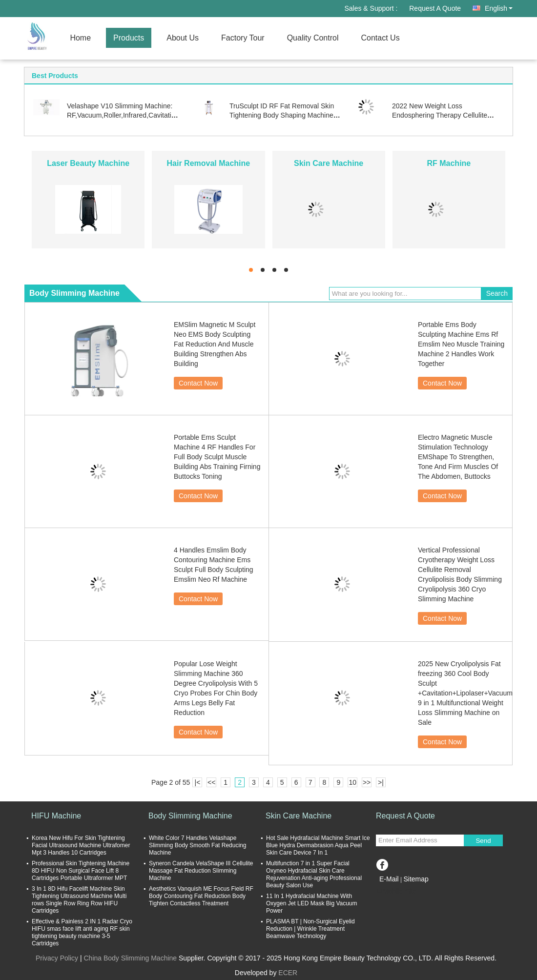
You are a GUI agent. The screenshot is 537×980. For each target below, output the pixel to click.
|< (198, 782)
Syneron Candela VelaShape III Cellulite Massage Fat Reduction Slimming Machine (201, 871)
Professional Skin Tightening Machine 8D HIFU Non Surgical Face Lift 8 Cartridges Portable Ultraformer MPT (81, 871)
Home (80, 38)
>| (381, 782)
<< (211, 782)
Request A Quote (435, 8)
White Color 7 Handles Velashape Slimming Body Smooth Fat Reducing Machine (197, 845)
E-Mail (389, 879)
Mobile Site (396, 891)
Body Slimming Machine (190, 816)
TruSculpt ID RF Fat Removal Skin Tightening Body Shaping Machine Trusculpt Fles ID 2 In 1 (282, 115)
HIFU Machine (56, 816)
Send (483, 841)
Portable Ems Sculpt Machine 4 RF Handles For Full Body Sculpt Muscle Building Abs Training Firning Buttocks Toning (217, 457)
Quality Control (313, 38)
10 (352, 782)
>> (367, 782)
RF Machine (449, 163)
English (499, 8)
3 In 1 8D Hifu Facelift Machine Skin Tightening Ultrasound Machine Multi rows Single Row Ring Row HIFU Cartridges (79, 900)
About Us (183, 38)
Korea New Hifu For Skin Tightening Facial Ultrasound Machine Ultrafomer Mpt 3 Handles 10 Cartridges (81, 845)
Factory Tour (243, 38)
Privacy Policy (57, 958)
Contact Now (198, 383)
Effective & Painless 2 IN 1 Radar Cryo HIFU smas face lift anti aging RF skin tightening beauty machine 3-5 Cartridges (82, 932)
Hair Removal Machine (209, 163)
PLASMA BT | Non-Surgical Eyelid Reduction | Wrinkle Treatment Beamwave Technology (310, 929)
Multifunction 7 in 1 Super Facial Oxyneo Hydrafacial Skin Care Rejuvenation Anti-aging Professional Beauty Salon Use (314, 874)
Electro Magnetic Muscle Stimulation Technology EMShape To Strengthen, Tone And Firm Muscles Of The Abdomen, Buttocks (458, 457)
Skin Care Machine (329, 163)
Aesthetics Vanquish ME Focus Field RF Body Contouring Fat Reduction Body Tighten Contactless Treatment (201, 896)
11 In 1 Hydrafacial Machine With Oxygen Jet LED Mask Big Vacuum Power (312, 903)
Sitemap (416, 879)
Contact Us (380, 38)
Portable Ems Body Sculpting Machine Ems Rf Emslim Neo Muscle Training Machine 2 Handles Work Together (461, 344)
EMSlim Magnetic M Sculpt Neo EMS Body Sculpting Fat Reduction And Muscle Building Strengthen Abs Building (215, 344)
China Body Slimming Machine (130, 958)
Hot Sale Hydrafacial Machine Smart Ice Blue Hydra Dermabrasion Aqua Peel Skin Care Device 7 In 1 (318, 845)
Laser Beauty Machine (88, 163)
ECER (288, 973)
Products (129, 38)
